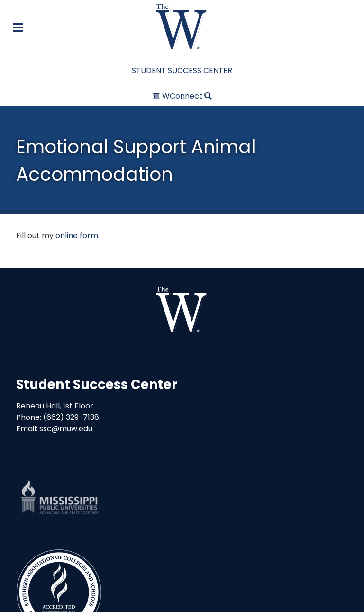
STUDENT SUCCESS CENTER (182, 70)
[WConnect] (178, 96)
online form (77, 236)
